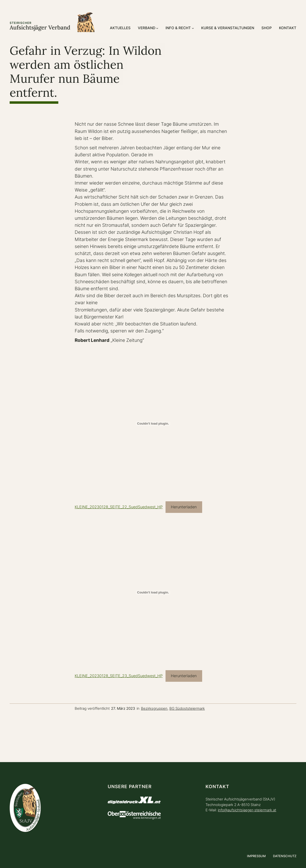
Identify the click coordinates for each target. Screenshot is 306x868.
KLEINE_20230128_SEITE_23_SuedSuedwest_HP (119, 676)
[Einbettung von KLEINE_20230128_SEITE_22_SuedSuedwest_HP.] (153, 424)
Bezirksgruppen (154, 708)
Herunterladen (184, 507)
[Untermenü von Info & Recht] (193, 28)
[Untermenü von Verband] (157, 28)
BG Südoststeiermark (187, 708)
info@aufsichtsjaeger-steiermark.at (247, 810)
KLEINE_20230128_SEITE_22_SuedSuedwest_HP (119, 507)
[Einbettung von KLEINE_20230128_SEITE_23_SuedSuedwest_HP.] (153, 592)
